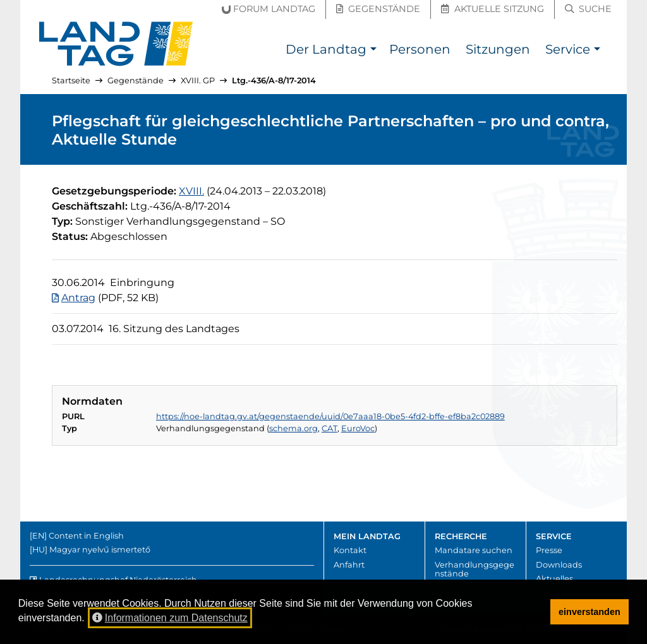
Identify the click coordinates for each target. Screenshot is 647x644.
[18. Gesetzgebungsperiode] (191, 191)
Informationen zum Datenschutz (170, 618)
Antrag (78, 298)
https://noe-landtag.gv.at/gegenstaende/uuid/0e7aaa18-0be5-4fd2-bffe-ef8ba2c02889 (330, 416)
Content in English (86, 536)
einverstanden (590, 612)
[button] (373, 51)
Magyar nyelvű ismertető (100, 550)
